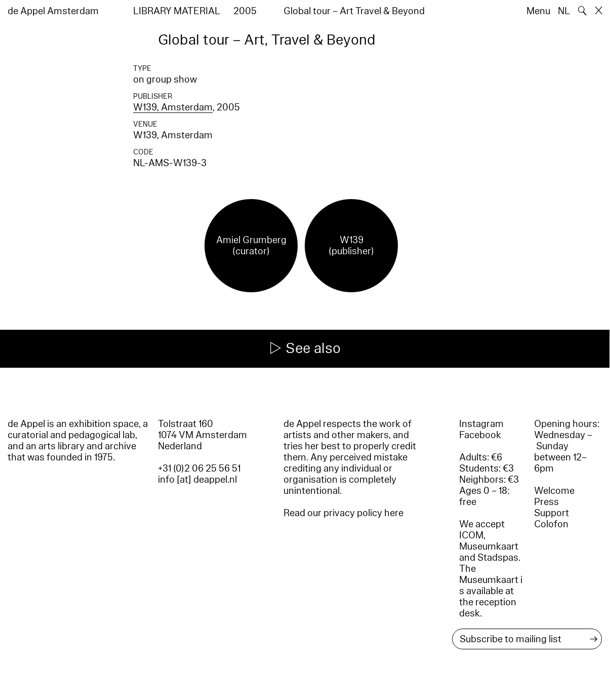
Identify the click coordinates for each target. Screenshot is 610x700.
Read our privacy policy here (343, 513)
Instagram (481, 424)
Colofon (551, 524)
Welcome (554, 491)
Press (546, 502)
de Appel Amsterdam (53, 11)
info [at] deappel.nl (197, 480)
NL (564, 11)
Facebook (480, 435)
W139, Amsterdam (173, 107)
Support (552, 513)
